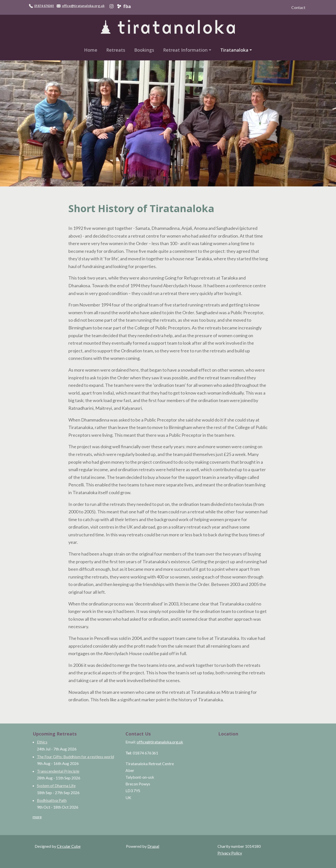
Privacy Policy (230, 853)
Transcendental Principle (58, 771)
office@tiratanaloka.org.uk (83, 6)
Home (91, 50)
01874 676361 (44, 6)
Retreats (116, 50)
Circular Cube (69, 846)
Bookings (144, 50)
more (37, 817)
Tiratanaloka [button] (234, 50)
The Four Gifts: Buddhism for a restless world (75, 757)
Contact (298, 7)
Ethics (42, 742)
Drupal (153, 846)
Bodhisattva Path (52, 800)
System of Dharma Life (56, 786)
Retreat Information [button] (185, 50)
